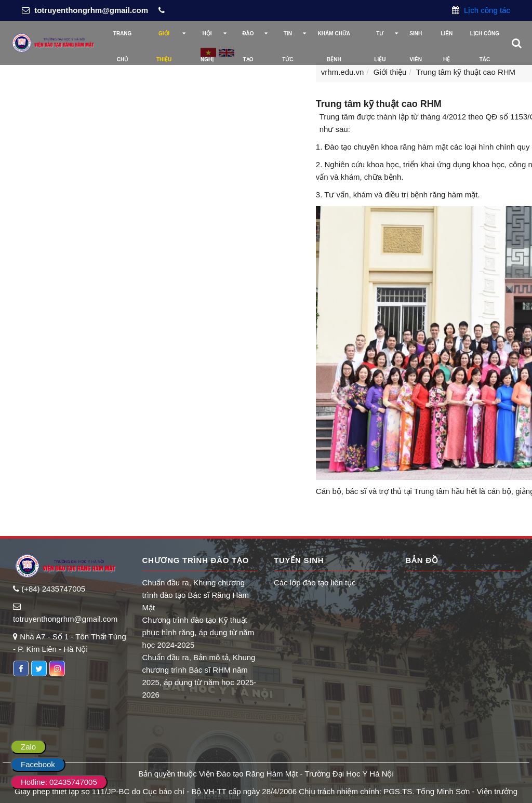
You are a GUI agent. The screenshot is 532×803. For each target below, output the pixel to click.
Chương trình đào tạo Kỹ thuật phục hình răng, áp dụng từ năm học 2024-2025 (198, 632)
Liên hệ (447, 39)
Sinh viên (416, 39)
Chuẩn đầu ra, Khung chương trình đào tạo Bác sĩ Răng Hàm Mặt (196, 595)
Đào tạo (248, 39)
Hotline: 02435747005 (59, 782)
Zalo (28, 747)
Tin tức (288, 39)
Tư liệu (380, 39)
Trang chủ (123, 39)
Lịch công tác (486, 10)
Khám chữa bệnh (334, 39)
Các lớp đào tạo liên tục (315, 583)
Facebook (38, 764)
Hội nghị (207, 39)
